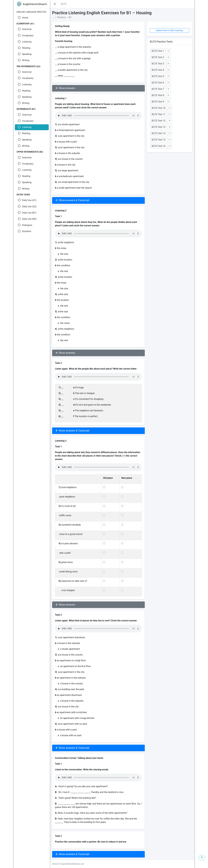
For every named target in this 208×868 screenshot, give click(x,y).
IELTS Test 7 (158, 89)
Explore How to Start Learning (169, 30)
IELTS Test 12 (159, 121)
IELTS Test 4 (158, 70)
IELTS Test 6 (158, 83)
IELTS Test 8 (158, 95)
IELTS (64, 4)
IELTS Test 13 (159, 127)
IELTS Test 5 (158, 76)
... (53, 17)
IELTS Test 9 (158, 102)
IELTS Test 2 (158, 57)
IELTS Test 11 (159, 114)
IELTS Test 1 (158, 51)
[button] (55, 4)
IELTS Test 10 (159, 108)
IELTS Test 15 (159, 140)
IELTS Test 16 (159, 146)
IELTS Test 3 (158, 64)
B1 (70, 17)
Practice (61, 17)
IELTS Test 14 (159, 133)
